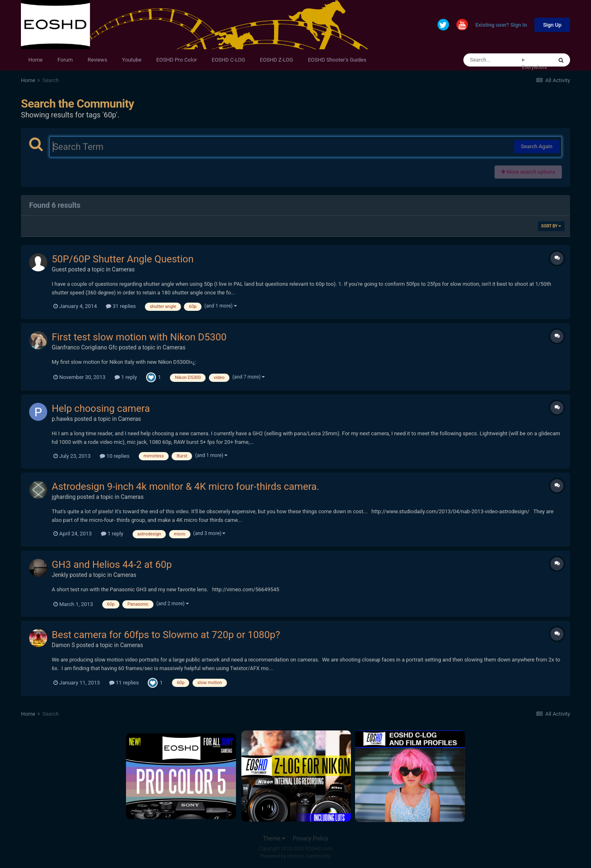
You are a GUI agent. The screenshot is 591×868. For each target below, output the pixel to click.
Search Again (537, 146)
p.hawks (62, 419)
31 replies (121, 306)
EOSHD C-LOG (229, 60)
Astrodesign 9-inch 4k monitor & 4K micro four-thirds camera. (186, 487)
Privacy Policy (310, 838)
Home (36, 60)
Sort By (551, 226)
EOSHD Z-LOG (276, 60)
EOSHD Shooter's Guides (337, 60)
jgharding (64, 497)
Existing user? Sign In (501, 25)
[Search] (493, 60)
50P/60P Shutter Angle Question (123, 259)
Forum (65, 60)
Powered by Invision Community (296, 856)
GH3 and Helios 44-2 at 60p (112, 565)
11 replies (124, 683)
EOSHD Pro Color (177, 60)
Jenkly (60, 575)
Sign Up (552, 25)
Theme (274, 838)
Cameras (124, 269)
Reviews (97, 60)
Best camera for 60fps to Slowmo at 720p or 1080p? (166, 635)
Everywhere (535, 67)
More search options (528, 172)
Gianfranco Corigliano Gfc (85, 347)
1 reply (126, 377)
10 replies (115, 456)
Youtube (132, 60)
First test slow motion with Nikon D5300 (139, 337)
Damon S (63, 645)
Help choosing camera (101, 409)
